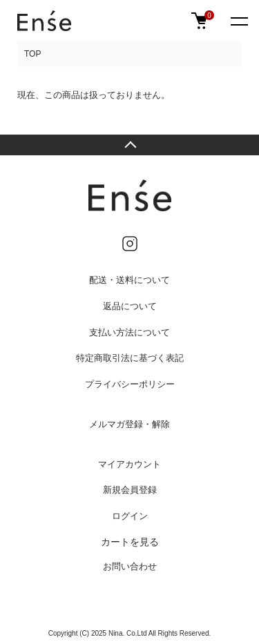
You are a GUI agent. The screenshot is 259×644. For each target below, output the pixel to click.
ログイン (130, 516)
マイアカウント (129, 464)
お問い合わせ (130, 566)
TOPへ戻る (129, 145)
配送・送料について (129, 280)
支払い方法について (129, 332)
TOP (32, 54)
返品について (130, 306)
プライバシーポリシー (130, 384)
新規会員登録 (130, 490)
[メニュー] (238, 21)
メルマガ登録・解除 (129, 424)
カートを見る (130, 542)
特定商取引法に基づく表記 (130, 358)
